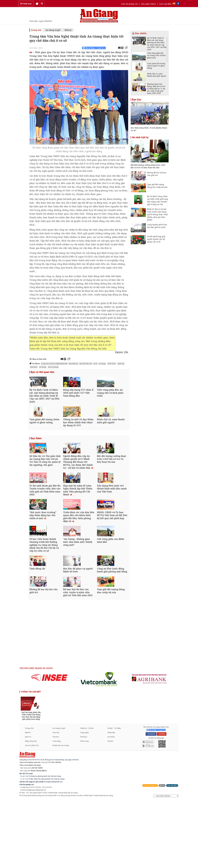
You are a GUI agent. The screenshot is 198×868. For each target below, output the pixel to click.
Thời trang (84, 809)
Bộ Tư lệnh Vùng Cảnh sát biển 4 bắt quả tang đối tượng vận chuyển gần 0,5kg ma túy (158, 200)
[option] (49, 746)
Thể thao (84, 805)
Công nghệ (84, 801)
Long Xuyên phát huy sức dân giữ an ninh (157, 226)
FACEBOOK (151, 802)
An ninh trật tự (140, 137)
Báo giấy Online (149, 4)
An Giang (102, 364)
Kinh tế (28, 801)
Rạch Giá (121, 364)
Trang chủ (36, 30)
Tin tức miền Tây (32, 813)
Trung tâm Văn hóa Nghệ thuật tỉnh (54, 364)
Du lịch (110, 809)
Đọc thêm (36, 456)
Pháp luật (111, 801)
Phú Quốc (34, 367)
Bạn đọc (137, 100)
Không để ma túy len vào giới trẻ (157, 174)
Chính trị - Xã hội (87, 796)
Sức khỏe (111, 805)
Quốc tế (28, 805)
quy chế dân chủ (86, 364)
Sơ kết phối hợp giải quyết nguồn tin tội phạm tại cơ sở (156, 239)
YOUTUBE (162, 802)
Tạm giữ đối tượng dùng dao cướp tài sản (157, 186)
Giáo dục (56, 801)
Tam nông (57, 809)
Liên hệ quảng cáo (130, 4)
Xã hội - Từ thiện (114, 796)
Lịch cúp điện (165, 4)
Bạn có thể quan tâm (42, 372)
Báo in (162, 854)
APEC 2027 (112, 364)
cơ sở (95, 364)
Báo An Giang (53, 367)
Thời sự (68, 30)
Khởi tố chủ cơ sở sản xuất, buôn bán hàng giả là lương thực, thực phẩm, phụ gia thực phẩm (158, 214)
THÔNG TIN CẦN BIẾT (31, 760)
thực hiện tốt (73, 364)
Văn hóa (56, 805)
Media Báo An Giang (61, 813)
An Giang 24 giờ (53, 30)
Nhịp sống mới (31, 809)
